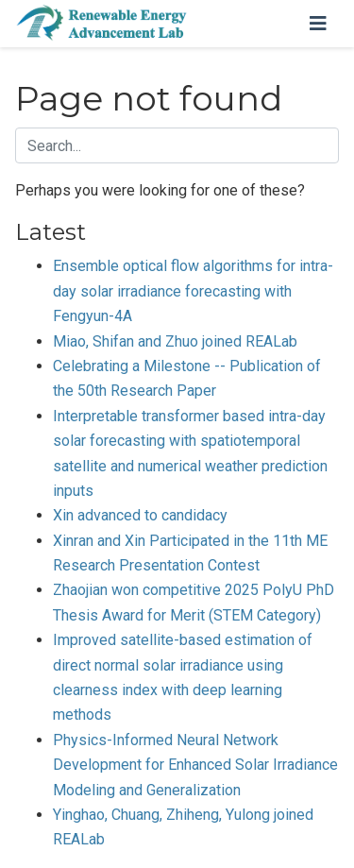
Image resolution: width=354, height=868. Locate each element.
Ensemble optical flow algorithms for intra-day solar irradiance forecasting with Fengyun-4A (193, 291)
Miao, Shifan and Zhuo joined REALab (175, 341)
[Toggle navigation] (318, 24)
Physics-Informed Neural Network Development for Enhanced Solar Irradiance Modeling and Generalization (195, 765)
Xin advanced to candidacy (140, 515)
